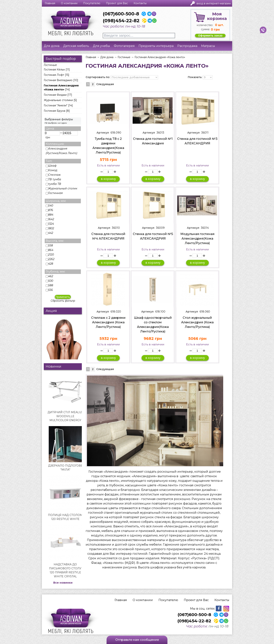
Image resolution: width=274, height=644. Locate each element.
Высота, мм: (55, 241)
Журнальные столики (58, 100)
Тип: (49, 161)
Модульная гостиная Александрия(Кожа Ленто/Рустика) (197, 239)
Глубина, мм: (55, 272)
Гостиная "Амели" (56, 105)
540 (49, 206)
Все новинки (63, 583)
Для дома (52, 46)
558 (49, 245)
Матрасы (208, 46)
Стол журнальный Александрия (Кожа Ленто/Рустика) (197, 322)
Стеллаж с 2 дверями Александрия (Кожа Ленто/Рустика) (108, 322)
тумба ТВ (53, 184)
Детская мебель (76, 46)
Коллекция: (55, 144)
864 (49, 250)
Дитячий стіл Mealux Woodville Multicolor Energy (65, 416)
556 (49, 290)
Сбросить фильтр (63, 301)
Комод (51, 170)
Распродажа (187, 46)
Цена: (50, 129)
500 (49, 281)
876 (49, 210)
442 (49, 233)
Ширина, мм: (56, 201)
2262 (50, 259)
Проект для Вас (117, 3)
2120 (50, 255)
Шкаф (51, 166)
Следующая (105, 84)
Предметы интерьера (156, 46)
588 (49, 285)
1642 (50, 219)
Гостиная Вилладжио (58, 80)
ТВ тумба (53, 179)
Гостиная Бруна (55, 111)
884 (49, 215)
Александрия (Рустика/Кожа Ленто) (61, 151)
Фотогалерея (124, 46)
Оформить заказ (210, 36)
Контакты (140, 3)
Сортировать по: (98, 77)
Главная (50, 3)
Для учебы (101, 46)
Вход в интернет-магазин (214, 3)
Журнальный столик (61, 188)
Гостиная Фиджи (55, 95)
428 (49, 264)
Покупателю (92, 3)
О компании (69, 3)
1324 (50, 224)
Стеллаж (53, 175)
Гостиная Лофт (54, 75)
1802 (50, 228)
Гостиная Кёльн (54, 70)
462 (49, 276)
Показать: (195, 77)
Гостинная (54, 193)
